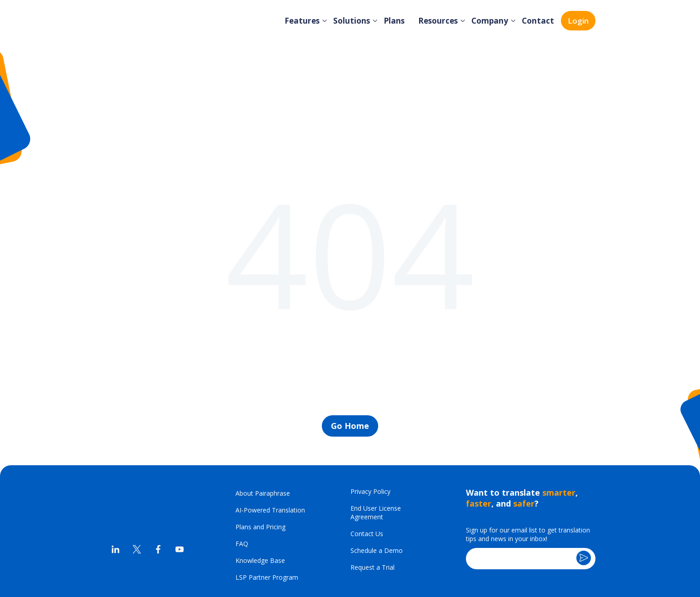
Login (578, 21)
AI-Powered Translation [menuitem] (270, 453)
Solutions (357, 21)
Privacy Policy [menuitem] (370, 435)
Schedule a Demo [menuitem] (377, 494)
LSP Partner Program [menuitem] (267, 520)
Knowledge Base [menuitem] (260, 504)
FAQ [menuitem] (242, 487)
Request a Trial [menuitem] (372, 510)
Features (310, 21)
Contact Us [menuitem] (367, 477)
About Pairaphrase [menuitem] (263, 436)
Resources (442, 21)
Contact (539, 21)
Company (492, 21)
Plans (399, 21)
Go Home (350, 369)
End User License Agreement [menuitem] (376, 456)
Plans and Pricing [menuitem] (260, 470)
